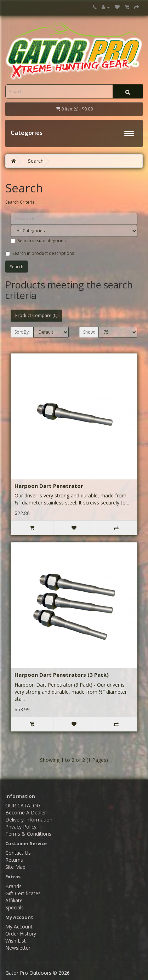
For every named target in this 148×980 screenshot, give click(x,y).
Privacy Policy (21, 827)
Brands (13, 886)
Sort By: (22, 332)
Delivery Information (29, 820)
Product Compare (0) (36, 315)
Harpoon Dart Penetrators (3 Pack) (62, 675)
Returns (14, 860)
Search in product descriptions (40, 253)
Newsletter (18, 948)
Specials (15, 907)
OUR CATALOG (23, 805)
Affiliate (14, 900)
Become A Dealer (26, 812)
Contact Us (18, 853)
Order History (21, 934)
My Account (19, 927)
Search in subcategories (38, 241)
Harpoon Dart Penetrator (49, 486)
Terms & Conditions (28, 834)
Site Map (15, 867)
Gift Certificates (23, 893)
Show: (89, 332)
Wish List (16, 941)
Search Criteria (20, 202)
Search (36, 161)
